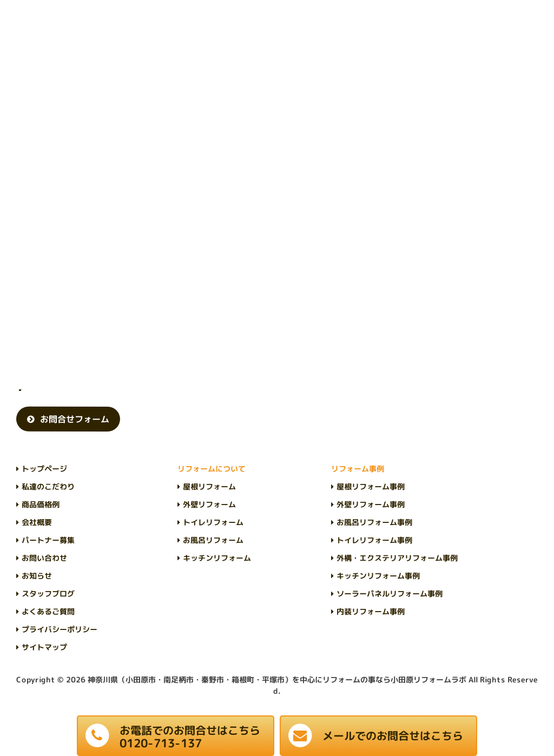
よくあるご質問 (48, 611)
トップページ (44, 469)
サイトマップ (44, 647)
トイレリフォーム (213, 522)
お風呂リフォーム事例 (374, 522)
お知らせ (37, 576)
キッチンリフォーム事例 (378, 576)
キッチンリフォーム (217, 558)
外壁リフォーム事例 (371, 504)
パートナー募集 (48, 540)
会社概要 (37, 522)
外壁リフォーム (209, 504)
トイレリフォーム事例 (374, 540)
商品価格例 (41, 504)
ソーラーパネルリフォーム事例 (390, 593)
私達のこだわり (48, 486)
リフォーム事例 (358, 469)
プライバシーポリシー (60, 629)
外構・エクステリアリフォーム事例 (397, 558)
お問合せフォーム (75, 419)
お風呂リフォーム (213, 540)
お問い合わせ (44, 558)
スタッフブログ (48, 593)
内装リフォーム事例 (371, 611)
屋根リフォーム (209, 486)
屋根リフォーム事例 (371, 486)
